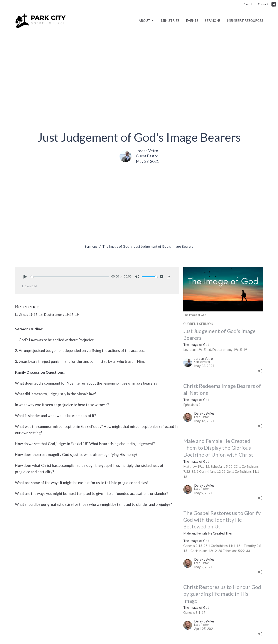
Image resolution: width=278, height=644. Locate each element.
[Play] (25, 277)
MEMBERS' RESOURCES (245, 20)
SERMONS (213, 20)
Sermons (91, 246)
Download (29, 286)
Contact (263, 4)
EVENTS (192, 20)
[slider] (70, 277)
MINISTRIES (170, 20)
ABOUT (147, 21)
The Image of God (116, 246)
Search (248, 4)
